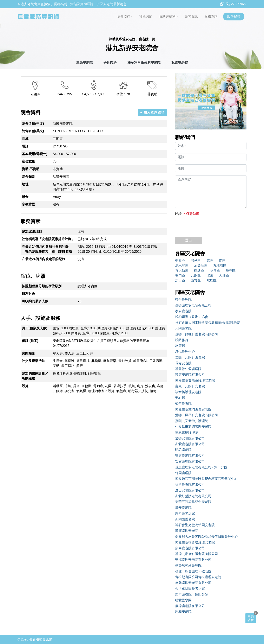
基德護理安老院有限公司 (193, 305)
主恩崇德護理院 (187, 432)
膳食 (25, 197)
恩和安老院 (183, 612)
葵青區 (215, 270)
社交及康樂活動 (33, 361)
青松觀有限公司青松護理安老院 (198, 577)
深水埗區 (182, 265)
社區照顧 (146, 16)
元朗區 (196, 275)
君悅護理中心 (185, 352)
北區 (210, 275)
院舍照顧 (124, 16)
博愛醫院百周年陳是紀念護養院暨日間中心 (206, 479)
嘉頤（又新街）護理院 (192, 421)
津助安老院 (84, 63)
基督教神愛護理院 (188, 565)
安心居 (180, 398)
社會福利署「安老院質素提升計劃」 (48, 239)
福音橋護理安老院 (188, 392)
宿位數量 (28, 161)
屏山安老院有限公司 (190, 490)
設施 (25, 386)
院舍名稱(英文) (33, 131)
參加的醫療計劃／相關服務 (35, 376)
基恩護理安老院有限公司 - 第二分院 (201, 467)
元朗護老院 (183, 328)
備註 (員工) (30, 341)
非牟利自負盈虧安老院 (144, 63)
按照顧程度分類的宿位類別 (42, 286)
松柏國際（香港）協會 (192, 317)
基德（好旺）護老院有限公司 (197, 334)
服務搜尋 (234, 16)
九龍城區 (220, 265)
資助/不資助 (31, 169)
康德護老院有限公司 (190, 606)
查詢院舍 (251, 618)
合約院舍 (110, 63)
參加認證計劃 (32, 231)
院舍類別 (28, 177)
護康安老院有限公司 (190, 375)
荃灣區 (231, 270)
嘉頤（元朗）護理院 (190, 357)
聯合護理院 (183, 299)
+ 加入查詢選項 (152, 112)
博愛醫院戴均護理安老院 (193, 409)
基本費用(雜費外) (35, 154)
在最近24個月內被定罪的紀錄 (44, 259)
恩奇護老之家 (185, 513)
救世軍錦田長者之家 (190, 589)
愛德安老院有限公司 (190, 438)
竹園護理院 (183, 473)
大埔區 (224, 275)
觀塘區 (199, 270)
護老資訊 (191, 16)
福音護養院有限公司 (190, 484)
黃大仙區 (182, 270)
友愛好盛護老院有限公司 (193, 496)
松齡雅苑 (182, 340)
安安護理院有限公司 (190, 461)
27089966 (236, 4)
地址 (25, 184)
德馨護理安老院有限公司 (193, 583)
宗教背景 (28, 204)
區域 (25, 139)
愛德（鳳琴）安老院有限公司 (197, 415)
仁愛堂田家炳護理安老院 (193, 427)
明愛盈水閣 (183, 600)
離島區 (212, 280)
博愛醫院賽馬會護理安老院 (195, 380)
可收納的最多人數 (35, 301)
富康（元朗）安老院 (190, 386)
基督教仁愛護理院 (188, 369)
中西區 (180, 260)
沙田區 (180, 280)
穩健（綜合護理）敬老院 (193, 571)
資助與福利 (167, 16)
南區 (222, 260)
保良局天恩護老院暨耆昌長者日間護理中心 (206, 537)
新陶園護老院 (185, 519)
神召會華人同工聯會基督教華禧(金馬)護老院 (208, 323)
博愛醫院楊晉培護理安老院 (195, 542)
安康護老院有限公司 (190, 456)
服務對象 (28, 294)
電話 (25, 146)
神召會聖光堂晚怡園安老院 (195, 525)
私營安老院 (180, 63)
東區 (210, 260)
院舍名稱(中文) (33, 124)
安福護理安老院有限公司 (193, 560)
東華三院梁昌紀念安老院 (193, 502)
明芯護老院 (183, 450)
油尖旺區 (201, 265)
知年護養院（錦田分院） (193, 594)
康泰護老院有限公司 (190, 548)
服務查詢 (211, 16)
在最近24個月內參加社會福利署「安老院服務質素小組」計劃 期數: (48, 249)
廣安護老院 (183, 508)
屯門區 (180, 275)
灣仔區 (196, 260)
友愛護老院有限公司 (190, 444)
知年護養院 (183, 404)
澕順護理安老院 (187, 531)
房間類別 (28, 353)
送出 (189, 240)
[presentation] (206, 225)
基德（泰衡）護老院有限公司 (197, 554)
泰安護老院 (183, 311)
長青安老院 (183, 363)
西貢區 (196, 280)
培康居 (180, 346)
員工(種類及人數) (35, 328)
